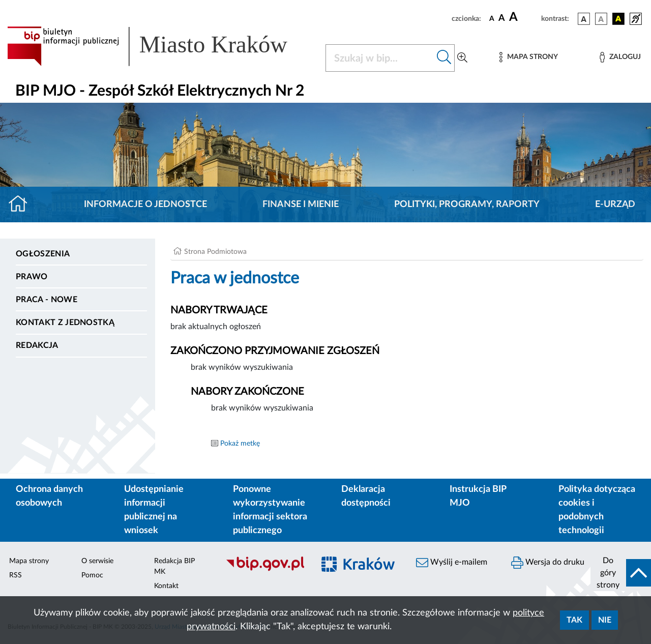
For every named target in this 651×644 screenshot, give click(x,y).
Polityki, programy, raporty (467, 204)
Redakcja (37, 345)
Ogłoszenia (43, 254)
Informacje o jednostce (145, 204)
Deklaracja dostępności (366, 496)
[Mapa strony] (528, 57)
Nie (605, 620)
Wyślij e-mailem (452, 563)
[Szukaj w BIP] (380, 58)
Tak (574, 620)
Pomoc (92, 575)
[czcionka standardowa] (492, 18)
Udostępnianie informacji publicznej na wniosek (154, 510)
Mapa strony (29, 561)
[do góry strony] (621, 573)
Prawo (32, 277)
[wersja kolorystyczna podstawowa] (584, 19)
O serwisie (97, 561)
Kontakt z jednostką (65, 323)
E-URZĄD (615, 204)
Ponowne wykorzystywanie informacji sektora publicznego (270, 510)
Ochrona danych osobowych (49, 496)
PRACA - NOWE (47, 300)
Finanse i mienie (301, 204)
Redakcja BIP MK (174, 566)
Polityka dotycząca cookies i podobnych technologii (597, 510)
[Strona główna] (22, 204)
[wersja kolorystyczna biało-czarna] (601, 19)
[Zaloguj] (620, 57)
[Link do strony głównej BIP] (160, 46)
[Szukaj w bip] (444, 58)
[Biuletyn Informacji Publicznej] (265, 570)
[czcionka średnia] (502, 19)
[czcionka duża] (524, 17)
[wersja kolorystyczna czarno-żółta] (618, 19)
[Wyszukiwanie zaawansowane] (462, 58)
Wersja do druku (548, 563)
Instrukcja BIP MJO (478, 496)
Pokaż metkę (240, 444)
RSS (16, 575)
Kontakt (166, 586)
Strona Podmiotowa (215, 252)
